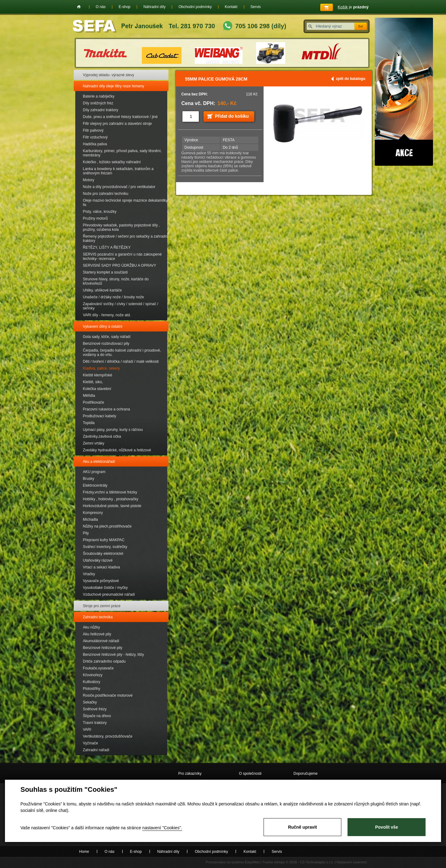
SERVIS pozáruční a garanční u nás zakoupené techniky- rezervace (122, 256)
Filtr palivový (93, 130)
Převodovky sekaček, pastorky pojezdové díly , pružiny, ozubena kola (122, 227)
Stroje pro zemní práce (102, 606)
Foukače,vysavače (98, 668)
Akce (404, 92)
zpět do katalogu (351, 79)
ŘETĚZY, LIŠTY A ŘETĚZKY (107, 248)
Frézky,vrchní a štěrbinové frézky (110, 492)
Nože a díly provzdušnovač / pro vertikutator (119, 187)
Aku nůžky (92, 627)
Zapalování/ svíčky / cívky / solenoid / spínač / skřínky (121, 306)
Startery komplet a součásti (105, 272)
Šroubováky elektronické (103, 554)
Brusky (89, 479)
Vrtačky (89, 574)
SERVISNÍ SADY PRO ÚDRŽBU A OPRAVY (120, 265)
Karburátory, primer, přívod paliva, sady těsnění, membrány (122, 153)
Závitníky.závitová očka (102, 436)
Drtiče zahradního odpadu (104, 661)
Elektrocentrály (95, 485)
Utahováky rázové (98, 560)
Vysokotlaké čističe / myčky (105, 588)
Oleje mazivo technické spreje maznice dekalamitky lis (125, 203)
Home (79, 7)
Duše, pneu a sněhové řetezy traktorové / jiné (120, 117)
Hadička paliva (95, 144)
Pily (86, 533)
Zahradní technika (98, 617)
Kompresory (93, 513)
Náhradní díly (154, 7)
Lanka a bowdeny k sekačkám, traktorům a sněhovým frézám (118, 171)
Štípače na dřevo (97, 716)
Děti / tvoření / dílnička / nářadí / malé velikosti (121, 362)
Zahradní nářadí (96, 750)
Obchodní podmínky (195, 7)
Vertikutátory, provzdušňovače (108, 736)
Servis (256, 7)
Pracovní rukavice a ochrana (107, 409)
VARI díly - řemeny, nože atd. (107, 315)
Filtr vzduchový (95, 137)
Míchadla (91, 519)
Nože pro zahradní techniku (106, 194)
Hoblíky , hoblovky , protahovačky (111, 499)
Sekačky (90, 702)
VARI (87, 730)
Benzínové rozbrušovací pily (106, 344)
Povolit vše (387, 827)
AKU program (94, 472)
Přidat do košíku (232, 116)
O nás (101, 7)
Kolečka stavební (97, 389)
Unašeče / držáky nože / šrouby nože (114, 297)
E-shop (125, 7)
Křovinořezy (93, 675)
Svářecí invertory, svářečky (105, 547)
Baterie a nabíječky (99, 96)
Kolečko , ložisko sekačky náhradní (112, 162)
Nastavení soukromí (352, 862)
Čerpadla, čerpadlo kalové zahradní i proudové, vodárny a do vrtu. (122, 353)
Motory (89, 180)
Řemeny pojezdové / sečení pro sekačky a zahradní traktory (126, 239)
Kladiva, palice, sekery (101, 368)
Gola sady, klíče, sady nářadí (107, 337)
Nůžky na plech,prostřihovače (107, 526)
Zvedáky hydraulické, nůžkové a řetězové (117, 450)
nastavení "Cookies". (162, 828)
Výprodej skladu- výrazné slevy (109, 75)
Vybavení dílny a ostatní (103, 327)
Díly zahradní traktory (101, 110)
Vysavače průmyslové (101, 581)
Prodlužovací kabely (100, 416)
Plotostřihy (92, 689)
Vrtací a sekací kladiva (102, 567)
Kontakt (231, 7)
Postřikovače (94, 402)
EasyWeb (252, 862)
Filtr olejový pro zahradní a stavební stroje (118, 124)
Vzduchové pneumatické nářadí (109, 594)
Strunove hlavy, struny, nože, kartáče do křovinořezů (116, 281)
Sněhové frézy (95, 709)
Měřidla (89, 396)
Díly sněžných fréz (98, 103)
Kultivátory (92, 682)
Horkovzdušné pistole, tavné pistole (112, 506)
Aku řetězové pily (97, 634)
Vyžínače (91, 743)
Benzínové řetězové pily (103, 648)
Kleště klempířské (98, 375)
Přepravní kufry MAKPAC (104, 540)
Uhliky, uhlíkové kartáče (103, 290)
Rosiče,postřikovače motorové (108, 695)
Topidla (89, 423)
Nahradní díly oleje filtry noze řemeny (114, 86)
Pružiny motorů (96, 218)
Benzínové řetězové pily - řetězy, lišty (114, 655)
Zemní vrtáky (94, 443)
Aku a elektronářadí (99, 462)
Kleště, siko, (93, 382)
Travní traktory (95, 723)
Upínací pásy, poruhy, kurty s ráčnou (113, 430)
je (353, 7)
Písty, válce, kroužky (100, 212)
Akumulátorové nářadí (101, 641)
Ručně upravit (302, 827)
